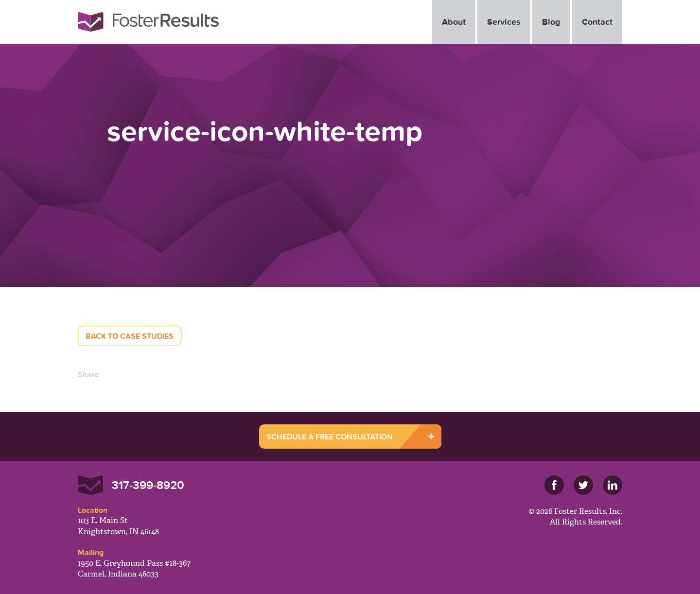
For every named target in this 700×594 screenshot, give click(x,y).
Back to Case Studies (130, 336)
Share (88, 374)
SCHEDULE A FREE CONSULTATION (330, 437)
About (454, 22)
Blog (551, 22)
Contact (597, 22)
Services (504, 22)
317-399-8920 (148, 485)
